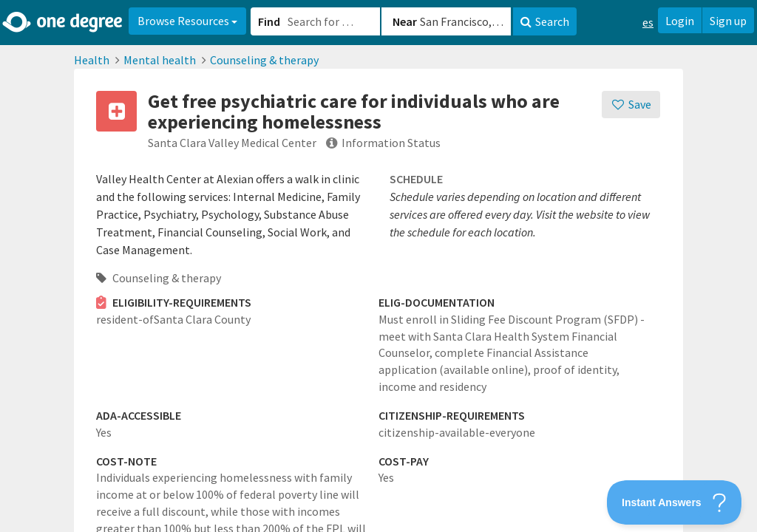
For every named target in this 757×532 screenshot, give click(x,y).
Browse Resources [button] (187, 21)
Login (680, 21)
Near (405, 21)
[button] (378, 266)
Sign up (728, 21)
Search (545, 21)
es (648, 22)
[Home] (63, 22)
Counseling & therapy (264, 60)
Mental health (160, 60)
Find (269, 21)
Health (92, 60)
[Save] (631, 105)
